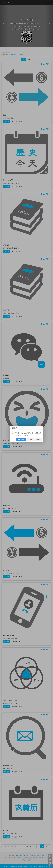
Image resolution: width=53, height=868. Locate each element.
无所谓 (38, 440)
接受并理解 (21, 440)
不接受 (30, 440)
